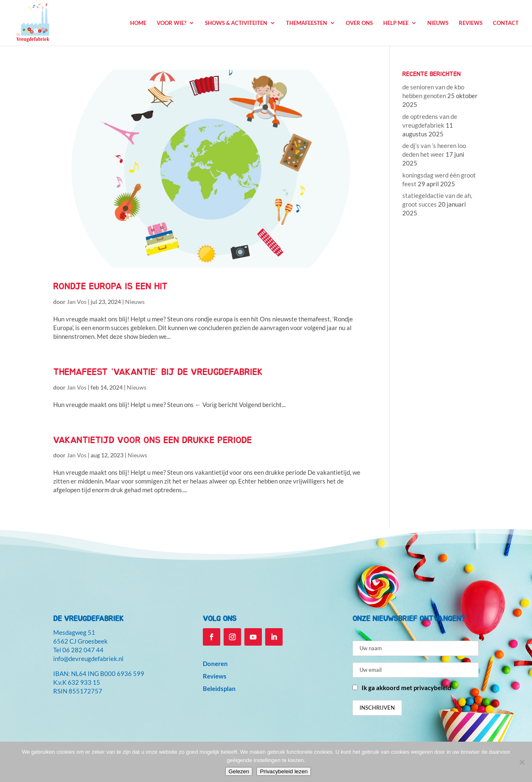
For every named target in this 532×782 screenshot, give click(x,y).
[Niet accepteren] (522, 762)
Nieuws (438, 23)
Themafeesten (307, 23)
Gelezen (239, 771)
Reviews (471, 23)
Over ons (359, 23)
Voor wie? (171, 23)
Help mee (396, 23)
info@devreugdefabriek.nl (88, 659)
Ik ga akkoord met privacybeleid (406, 688)
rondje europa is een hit (110, 286)
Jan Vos (77, 302)
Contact (506, 23)
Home (138, 23)
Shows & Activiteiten (236, 23)
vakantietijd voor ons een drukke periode (153, 440)
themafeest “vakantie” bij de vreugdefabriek (158, 372)
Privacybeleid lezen (284, 771)
